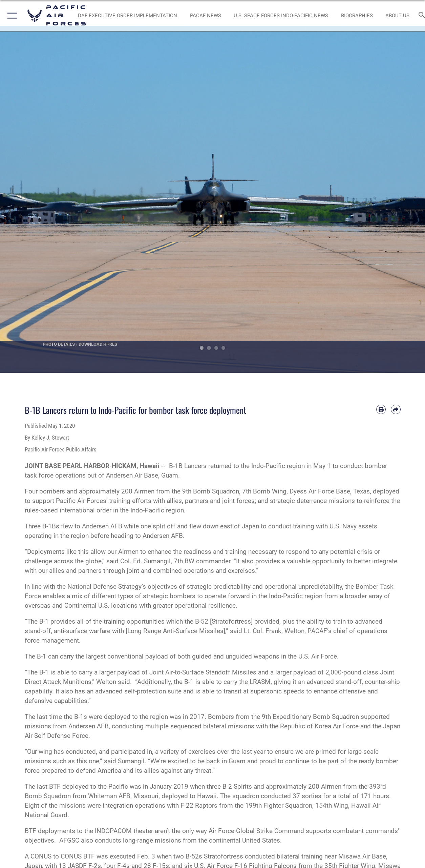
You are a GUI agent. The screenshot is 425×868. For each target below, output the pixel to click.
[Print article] (381, 409)
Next (404, 199)
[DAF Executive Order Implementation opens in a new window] (127, 16)
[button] (11, 16)
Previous (21, 199)
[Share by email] (396, 409)
